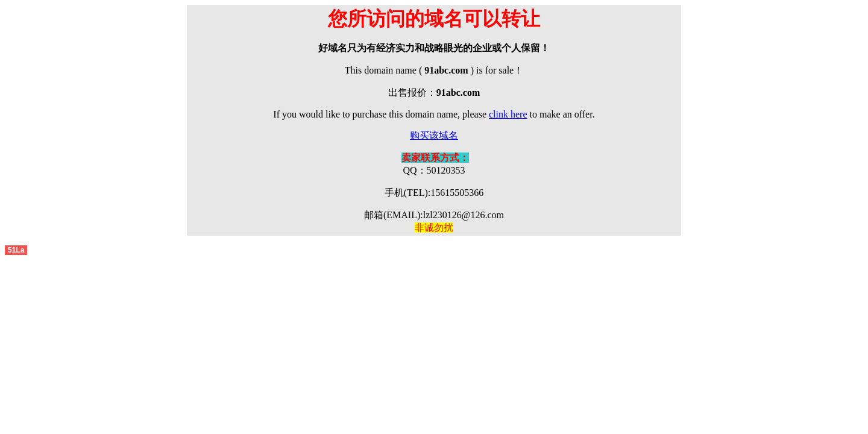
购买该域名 (434, 135)
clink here (508, 114)
